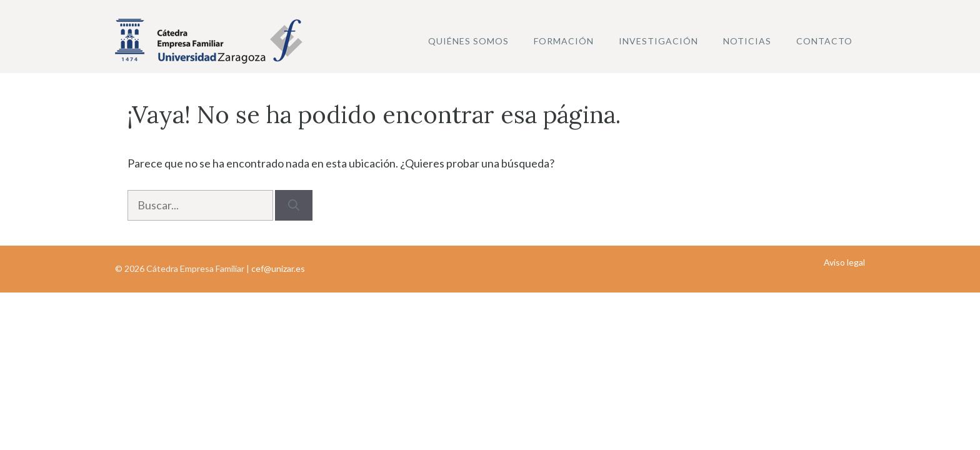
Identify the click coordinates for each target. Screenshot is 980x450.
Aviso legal (844, 262)
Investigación (658, 41)
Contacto (824, 41)
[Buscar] (294, 205)
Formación (564, 41)
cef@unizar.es (278, 268)
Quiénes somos (468, 41)
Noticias (747, 41)
